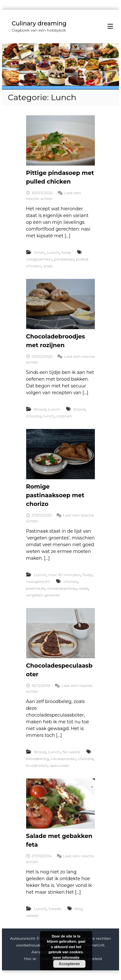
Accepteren (69, 964)
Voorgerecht (38, 581)
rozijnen (64, 416)
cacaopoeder (63, 759)
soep (48, 266)
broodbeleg (37, 759)
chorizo (70, 581)
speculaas (59, 765)
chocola (34, 416)
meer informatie (66, 957)
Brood (40, 409)
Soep (66, 252)
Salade (55, 909)
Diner (39, 252)
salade (32, 915)
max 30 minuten (64, 575)
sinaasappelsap (62, 588)
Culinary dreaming (39, 24)
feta (78, 909)
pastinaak (36, 588)
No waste (71, 752)
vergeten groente (43, 595)
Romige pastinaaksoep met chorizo (55, 495)
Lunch (53, 252)
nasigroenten (39, 259)
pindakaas (64, 259)
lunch (49, 416)
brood (79, 409)
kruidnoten (37, 765)
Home (30, 959)
